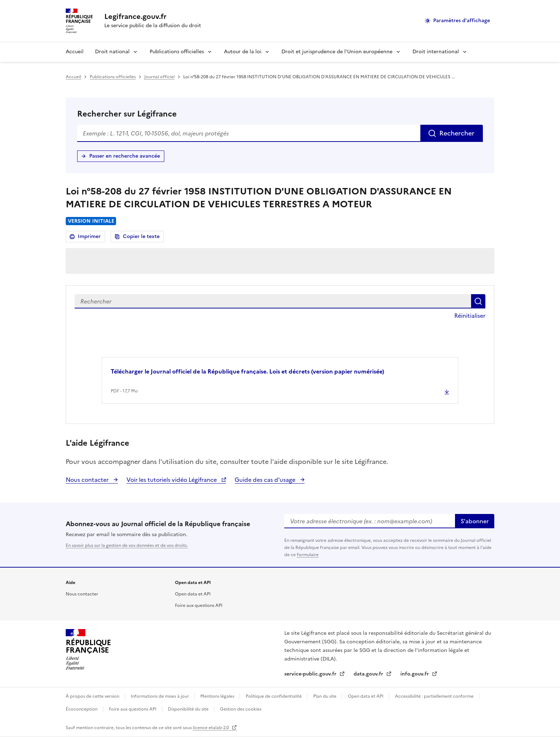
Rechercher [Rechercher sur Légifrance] (457, 133)
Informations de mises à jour (160, 696)
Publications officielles (177, 52)
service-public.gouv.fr (311, 674)
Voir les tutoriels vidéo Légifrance (172, 480)
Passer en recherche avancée (125, 156)
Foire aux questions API (199, 605)
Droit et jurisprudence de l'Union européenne (337, 52)
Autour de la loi (243, 52)
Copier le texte (141, 236)
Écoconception (82, 709)
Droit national (112, 52)
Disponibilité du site (189, 709)
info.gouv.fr (415, 674)
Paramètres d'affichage (462, 21)
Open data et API (193, 594)
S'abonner (475, 521)
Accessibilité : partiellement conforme (435, 696)
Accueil (75, 52)
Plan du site (325, 696)
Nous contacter (88, 480)
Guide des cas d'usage (266, 480)
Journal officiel (159, 77)
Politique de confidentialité (274, 696)
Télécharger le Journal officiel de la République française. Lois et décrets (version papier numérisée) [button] (247, 371)
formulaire (308, 555)
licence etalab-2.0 (211, 728)
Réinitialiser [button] (470, 316)
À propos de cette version (93, 696)
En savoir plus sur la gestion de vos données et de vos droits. (127, 545)
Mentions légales (218, 696)
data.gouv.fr (369, 674)
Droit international (436, 52)
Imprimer (90, 238)
